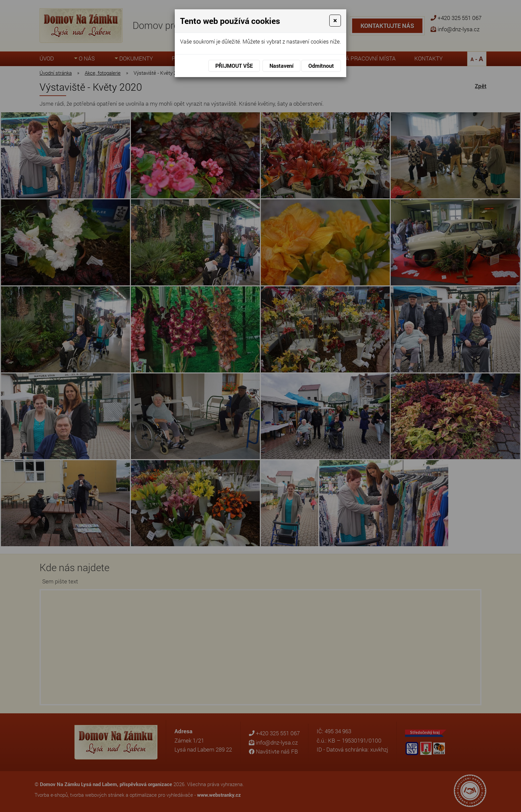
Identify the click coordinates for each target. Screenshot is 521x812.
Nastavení (281, 66)
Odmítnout (321, 66)
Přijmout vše (234, 66)
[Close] (335, 21)
